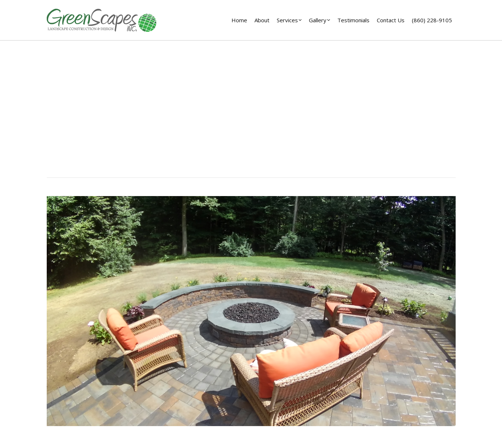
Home (237, 123)
